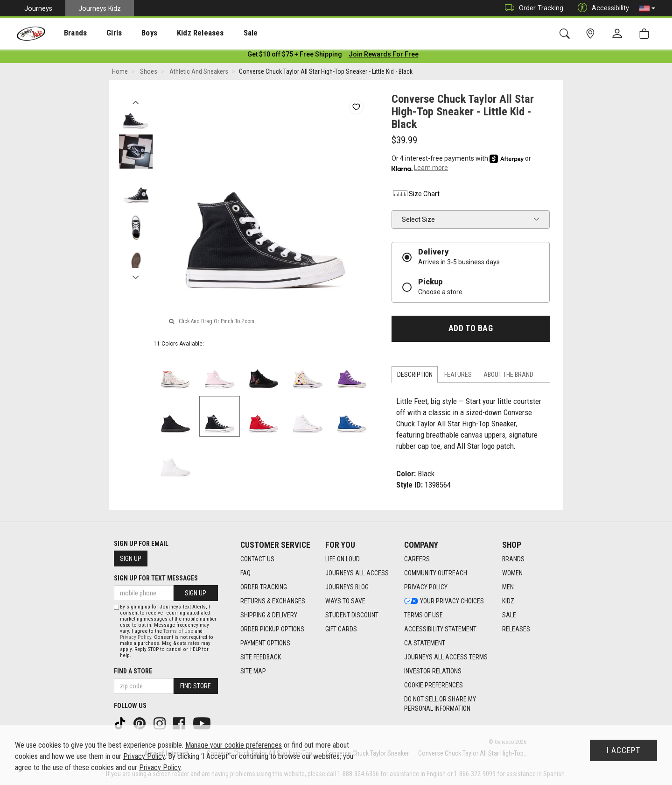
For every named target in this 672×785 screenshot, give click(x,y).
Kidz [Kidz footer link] (508, 601)
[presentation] (68, 33)
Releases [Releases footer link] (516, 629)
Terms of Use (178, 631)
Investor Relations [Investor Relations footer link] (433, 672)
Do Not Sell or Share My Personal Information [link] (440, 704)
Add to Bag (471, 330)
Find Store (196, 686)
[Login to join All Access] (295, 56)
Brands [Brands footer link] (513, 559)
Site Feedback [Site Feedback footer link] (261, 658)
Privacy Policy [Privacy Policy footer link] (426, 587)
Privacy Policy (136, 637)
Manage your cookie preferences (234, 745)
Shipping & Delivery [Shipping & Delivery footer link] (269, 615)
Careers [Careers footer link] (417, 559)
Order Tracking (532, 8)
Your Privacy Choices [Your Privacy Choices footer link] (444, 601)
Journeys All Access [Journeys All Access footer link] (357, 573)
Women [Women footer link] (512, 573)
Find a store (133, 671)
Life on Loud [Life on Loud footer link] (343, 559)
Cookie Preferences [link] (434, 686)
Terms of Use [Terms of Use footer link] (423, 615)
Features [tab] (458, 376)
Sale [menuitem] (224, 33)
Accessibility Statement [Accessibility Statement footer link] (440, 629)
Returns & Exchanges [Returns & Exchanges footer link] (273, 601)
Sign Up (131, 559)
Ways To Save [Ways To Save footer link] (345, 601)
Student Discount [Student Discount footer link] (352, 615)
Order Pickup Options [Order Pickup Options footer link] (272, 629)
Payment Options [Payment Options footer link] (265, 644)
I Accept (623, 750)
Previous (136, 102)
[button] (647, 8)
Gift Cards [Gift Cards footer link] (341, 629)
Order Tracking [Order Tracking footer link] (264, 587)
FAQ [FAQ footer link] (245, 573)
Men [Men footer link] (508, 587)
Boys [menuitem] (132, 33)
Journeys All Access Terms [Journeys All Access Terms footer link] (446, 658)
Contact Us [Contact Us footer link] (257, 559)
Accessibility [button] (601, 8)
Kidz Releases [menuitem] (178, 33)
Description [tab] (415, 376)
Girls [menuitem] (101, 33)
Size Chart (416, 196)
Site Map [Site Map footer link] (253, 672)
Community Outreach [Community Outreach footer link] (436, 573)
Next (136, 277)
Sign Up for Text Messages (156, 579)
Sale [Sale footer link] (509, 615)
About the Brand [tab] (508, 376)
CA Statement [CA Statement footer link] (425, 644)
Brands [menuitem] (68, 33)
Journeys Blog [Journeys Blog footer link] (347, 587)
